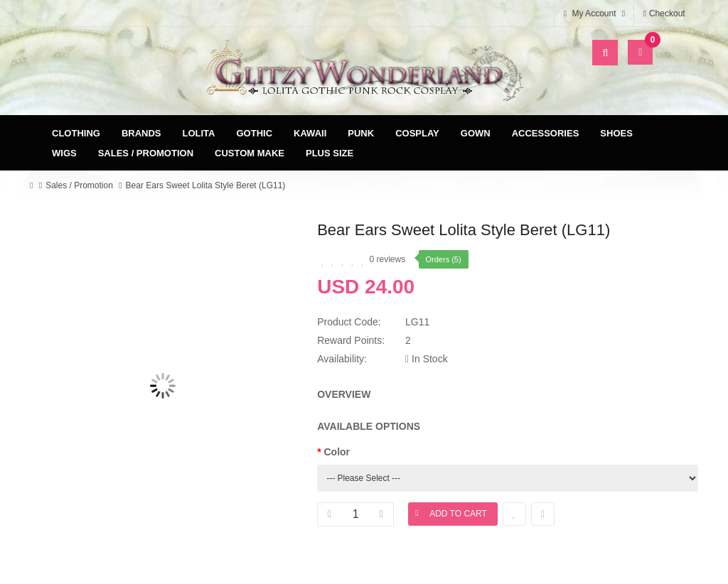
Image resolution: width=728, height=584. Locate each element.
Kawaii (310, 133)
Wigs (64, 153)
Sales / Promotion (146, 153)
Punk (361, 133)
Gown (476, 133)
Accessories (546, 133)
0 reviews (388, 259)
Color (337, 452)
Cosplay (417, 133)
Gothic (255, 133)
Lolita (199, 133)
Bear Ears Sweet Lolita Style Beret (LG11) (206, 185)
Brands (141, 133)
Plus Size (330, 153)
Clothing (76, 133)
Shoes (616, 133)
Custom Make (250, 153)
